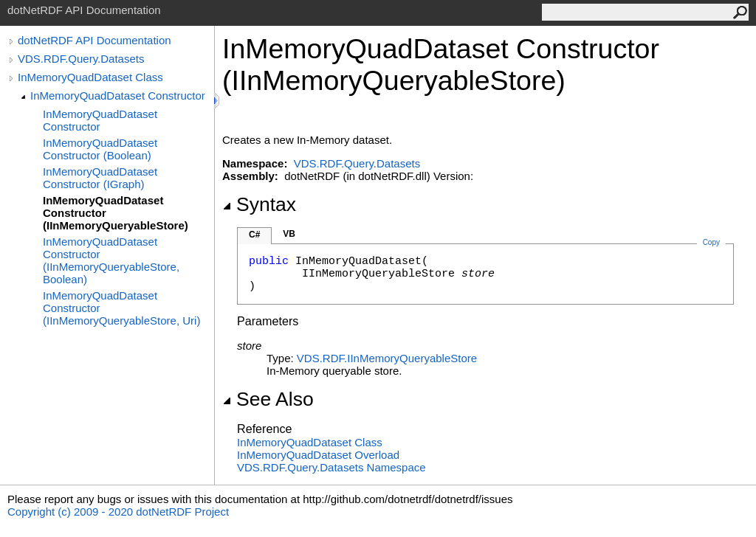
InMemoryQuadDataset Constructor (118, 96)
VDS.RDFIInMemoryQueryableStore (387, 358)
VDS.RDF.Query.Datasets (81, 59)
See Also (268, 399)
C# (254, 235)
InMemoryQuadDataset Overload (318, 455)
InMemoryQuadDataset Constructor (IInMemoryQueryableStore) (116, 213)
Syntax (259, 204)
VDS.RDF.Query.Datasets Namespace (331, 467)
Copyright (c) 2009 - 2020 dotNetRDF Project (118, 512)
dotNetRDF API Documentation (94, 40)
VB (289, 234)
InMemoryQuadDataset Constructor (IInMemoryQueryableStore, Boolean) (111, 260)
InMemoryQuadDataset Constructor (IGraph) (100, 178)
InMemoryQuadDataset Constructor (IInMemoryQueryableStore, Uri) (121, 308)
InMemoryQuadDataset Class (90, 77)
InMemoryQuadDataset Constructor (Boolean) (100, 149)
